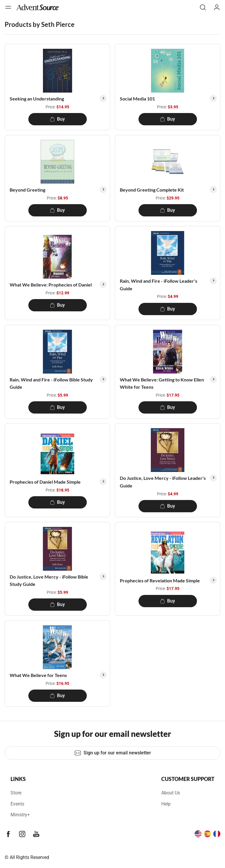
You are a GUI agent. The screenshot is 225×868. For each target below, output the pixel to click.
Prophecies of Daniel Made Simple (45, 482)
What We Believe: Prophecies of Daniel (51, 285)
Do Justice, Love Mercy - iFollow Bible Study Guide (49, 580)
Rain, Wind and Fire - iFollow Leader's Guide (159, 285)
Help (166, 804)
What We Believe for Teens (38, 675)
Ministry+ (20, 815)
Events (17, 804)
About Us (171, 793)
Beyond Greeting (27, 190)
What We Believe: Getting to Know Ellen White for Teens (162, 383)
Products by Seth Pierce (40, 24)
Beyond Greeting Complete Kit (152, 190)
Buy (57, 119)
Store (16, 793)
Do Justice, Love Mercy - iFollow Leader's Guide (163, 482)
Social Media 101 (137, 99)
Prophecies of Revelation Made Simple (160, 580)
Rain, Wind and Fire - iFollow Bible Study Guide (51, 383)
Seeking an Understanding (37, 99)
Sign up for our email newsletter (113, 753)
